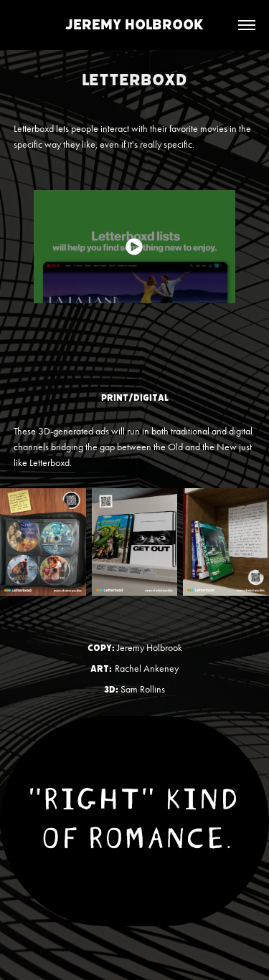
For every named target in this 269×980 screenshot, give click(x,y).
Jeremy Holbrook (134, 25)
